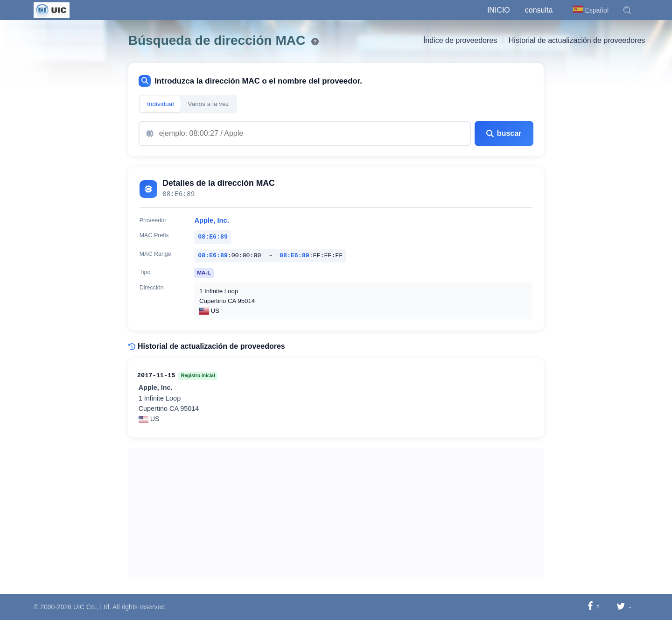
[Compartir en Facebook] (590, 607)
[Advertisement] (336, 514)
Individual (160, 104)
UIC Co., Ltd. (92, 607)
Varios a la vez (208, 104)
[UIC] (52, 9)
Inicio (499, 10)
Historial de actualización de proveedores (577, 40)
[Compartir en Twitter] (621, 607)
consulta (539, 10)
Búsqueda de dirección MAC (217, 40)
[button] (627, 10)
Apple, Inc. (211, 220)
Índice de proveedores (460, 40)
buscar (504, 133)
